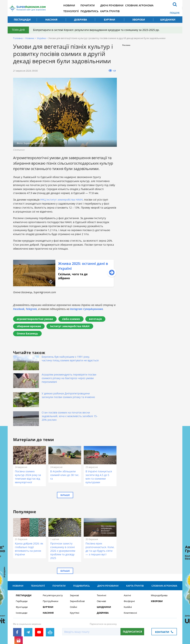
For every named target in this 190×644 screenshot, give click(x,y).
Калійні (128, 577)
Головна (18, 38)
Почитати (96, 5)
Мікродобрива (159, 566)
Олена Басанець (27, 333)
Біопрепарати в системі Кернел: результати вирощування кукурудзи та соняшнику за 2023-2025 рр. (98, 30)
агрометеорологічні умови (35, 319)
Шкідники (168, 20)
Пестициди (22, 20)
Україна (41, 38)
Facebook (19, 309)
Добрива (81, 20)
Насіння (51, 20)
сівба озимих (71, 319)
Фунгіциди (22, 577)
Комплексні (130, 583)
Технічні (101, 566)
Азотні (127, 566)
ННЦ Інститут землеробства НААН (61, 200)
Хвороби (139, 20)
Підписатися (132, 602)
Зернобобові (77, 571)
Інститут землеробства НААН (70, 326)
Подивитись (97, 11)
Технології (77, 11)
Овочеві (101, 571)
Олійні (73, 577)
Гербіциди (22, 571)
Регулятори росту (53, 566)
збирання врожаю (29, 326)
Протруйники (51, 571)
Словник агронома (151, 5)
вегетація (95, 319)
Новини (75, 5)
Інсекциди (22, 583)
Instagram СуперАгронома (86, 309)
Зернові (74, 566)
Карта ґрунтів (120, 11)
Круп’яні (75, 583)
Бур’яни (110, 20)
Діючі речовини (122, 5)
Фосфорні (129, 571)
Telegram (31, 309)
